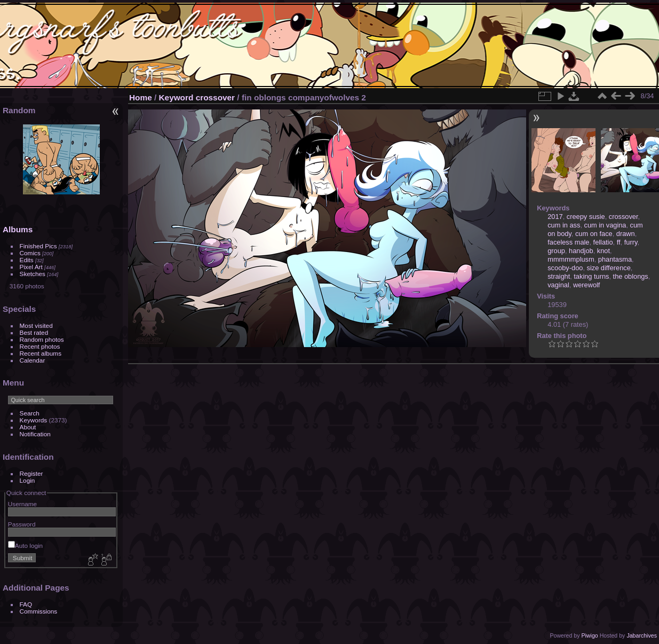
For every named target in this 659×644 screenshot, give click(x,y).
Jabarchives (642, 635)
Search (30, 413)
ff (619, 242)
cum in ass (564, 225)
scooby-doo (565, 268)
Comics (30, 253)
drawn (626, 234)
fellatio (603, 242)
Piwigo (589, 635)
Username (22, 504)
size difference (609, 268)
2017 (555, 217)
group (556, 251)
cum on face (594, 234)
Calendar (33, 360)
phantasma (615, 259)
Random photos (42, 339)
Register (31, 473)
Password (22, 524)
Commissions (39, 611)
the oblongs (631, 276)
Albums (18, 229)
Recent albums (41, 353)
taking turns (591, 276)
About (28, 427)
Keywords (34, 420)
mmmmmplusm (571, 259)
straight (559, 276)
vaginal (558, 285)
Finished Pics (38, 246)
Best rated (34, 332)
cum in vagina (605, 225)
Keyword (176, 97)
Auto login (25, 545)
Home (141, 97)
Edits (27, 260)
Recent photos (40, 346)
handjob (581, 251)
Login (27, 480)
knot (604, 251)
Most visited (36, 325)
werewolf (587, 285)
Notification (35, 434)
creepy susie (586, 217)
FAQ (26, 604)
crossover (215, 97)
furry (631, 242)
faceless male (568, 242)
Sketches (33, 274)
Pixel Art (31, 267)
